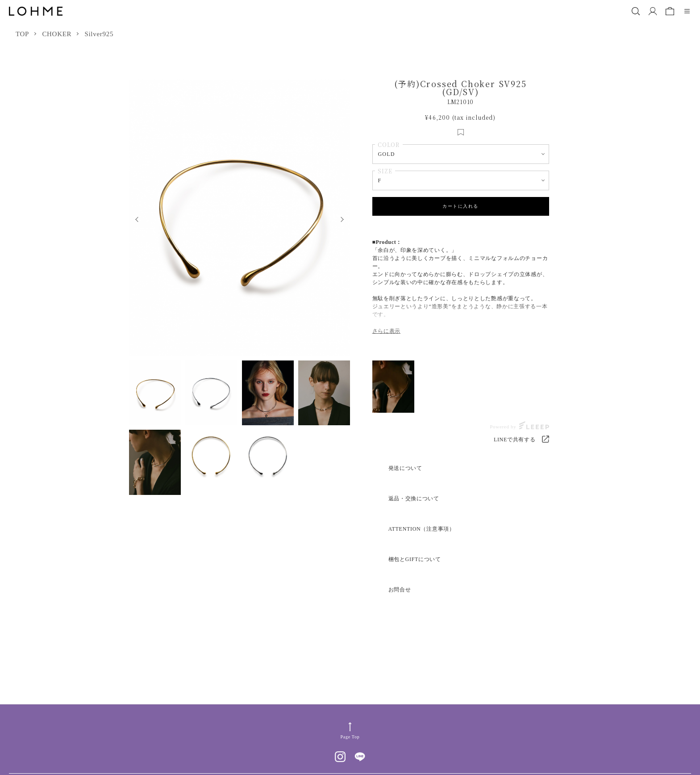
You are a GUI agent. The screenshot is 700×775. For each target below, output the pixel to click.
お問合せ (400, 590)
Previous (135, 218)
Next (344, 218)
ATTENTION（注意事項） (422, 529)
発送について (405, 468)
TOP (22, 34)
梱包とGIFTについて (415, 559)
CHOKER (57, 34)
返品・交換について (414, 499)
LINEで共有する (515, 440)
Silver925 (99, 34)
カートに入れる (460, 206)
